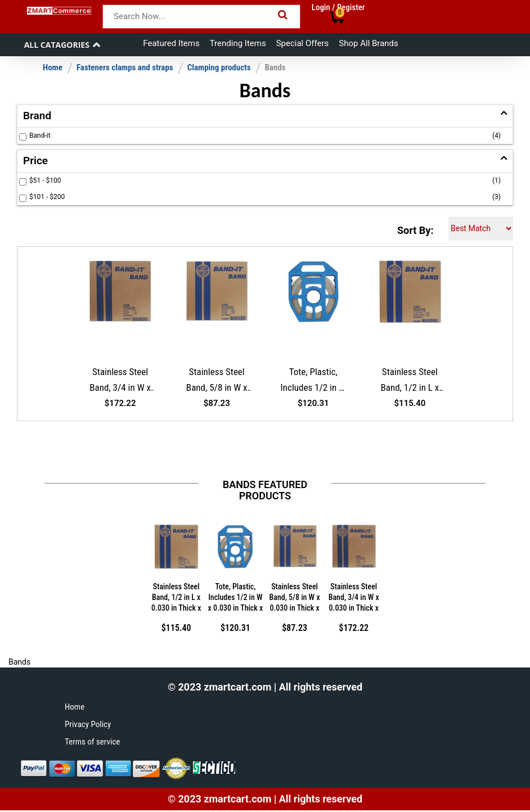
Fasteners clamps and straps (125, 67)
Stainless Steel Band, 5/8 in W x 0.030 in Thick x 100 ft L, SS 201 (217, 382)
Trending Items (238, 43)
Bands (275, 67)
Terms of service (92, 742)
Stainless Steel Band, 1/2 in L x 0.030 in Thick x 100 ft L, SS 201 (410, 382)
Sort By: (415, 230)
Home (53, 67)
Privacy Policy (88, 724)
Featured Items (171, 43)
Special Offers (303, 43)
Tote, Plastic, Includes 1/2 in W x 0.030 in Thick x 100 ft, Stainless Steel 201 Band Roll (313, 382)
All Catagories (57, 45)
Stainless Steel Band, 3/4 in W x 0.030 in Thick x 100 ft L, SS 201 (120, 382)
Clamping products (219, 67)
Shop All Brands (368, 43)
